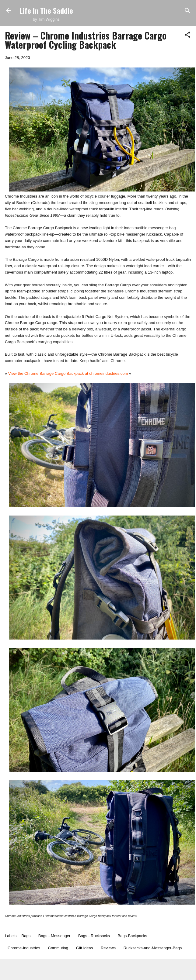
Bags (26, 936)
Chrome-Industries (24, 948)
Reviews (108, 948)
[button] (187, 35)
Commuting (58, 948)
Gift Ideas (85, 948)
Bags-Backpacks (133, 936)
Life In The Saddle (46, 10)
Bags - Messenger (54, 936)
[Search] (187, 11)
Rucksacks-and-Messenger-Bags (153, 948)
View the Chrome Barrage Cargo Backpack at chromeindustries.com (68, 373)
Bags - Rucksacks (94, 936)
